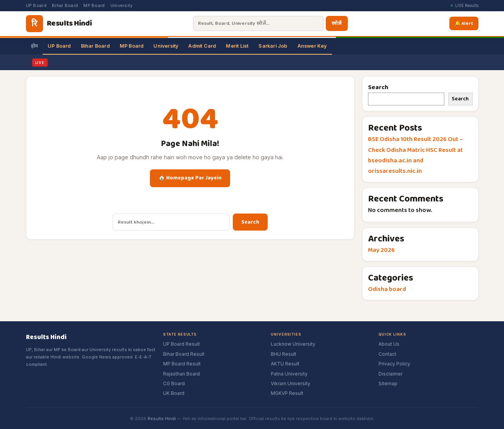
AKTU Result (285, 364)
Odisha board (387, 289)
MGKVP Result (287, 393)
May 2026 (381, 250)
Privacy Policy (394, 364)
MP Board (94, 5)
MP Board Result (182, 364)
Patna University (289, 374)
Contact (387, 354)
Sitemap (388, 383)
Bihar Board (65, 5)
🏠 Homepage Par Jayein (190, 178)
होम (34, 46)
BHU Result (284, 354)
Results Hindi (162, 419)
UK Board (174, 393)
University (122, 5)
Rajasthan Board (181, 374)
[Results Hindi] (59, 24)
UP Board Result (181, 344)
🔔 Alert (465, 23)
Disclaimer (390, 374)
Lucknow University (293, 344)
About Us (389, 344)
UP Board (36, 5)
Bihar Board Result (184, 354)
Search (250, 222)
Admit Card (202, 46)
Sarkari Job (273, 46)
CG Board (174, 383)
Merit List (237, 46)
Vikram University (291, 383)
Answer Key (312, 46)
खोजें (337, 23)
